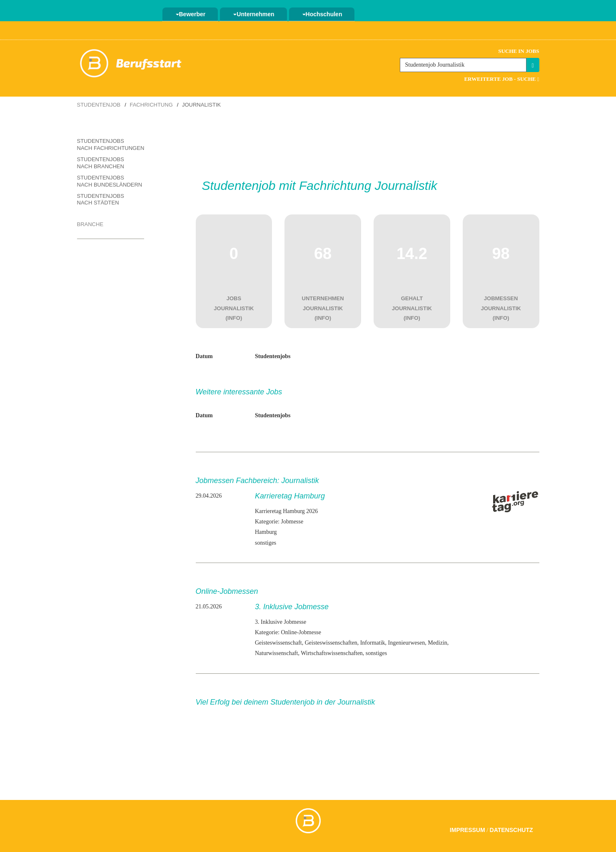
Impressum (468, 830)
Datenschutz (511, 830)
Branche (90, 224)
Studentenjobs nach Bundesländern (110, 181)
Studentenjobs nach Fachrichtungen (111, 144)
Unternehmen (254, 14)
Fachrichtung (151, 105)
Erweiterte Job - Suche (501, 79)
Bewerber (191, 14)
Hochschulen (322, 14)
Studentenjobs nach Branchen (101, 163)
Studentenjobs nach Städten (101, 199)
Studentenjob (99, 105)
